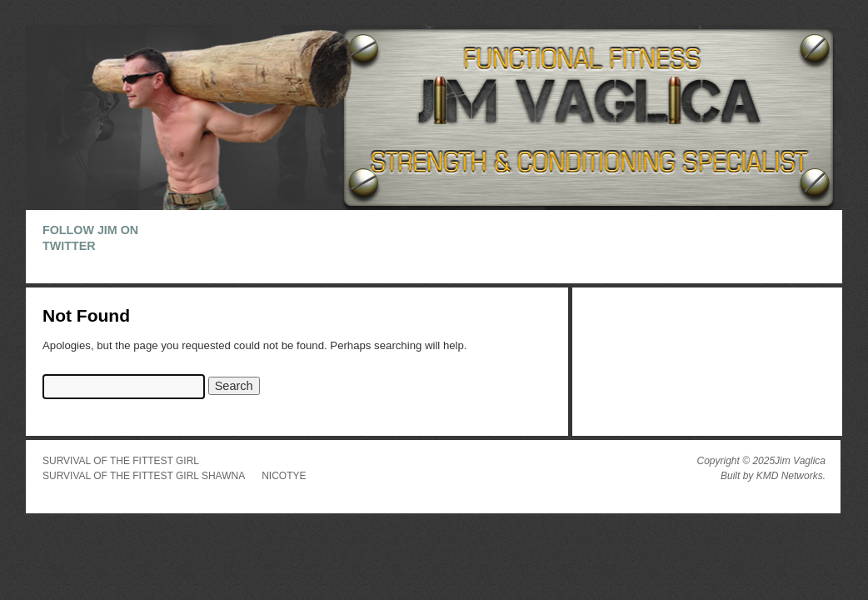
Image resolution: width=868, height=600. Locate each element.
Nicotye (284, 476)
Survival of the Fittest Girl (121, 461)
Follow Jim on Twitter (90, 238)
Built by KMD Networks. (773, 476)
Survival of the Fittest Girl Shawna (144, 476)
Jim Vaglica (800, 461)
